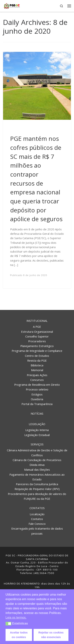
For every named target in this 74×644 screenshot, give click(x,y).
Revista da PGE (37, 360)
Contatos (37, 508)
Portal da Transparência (37, 404)
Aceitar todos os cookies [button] (19, 635)
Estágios (37, 394)
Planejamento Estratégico (37, 346)
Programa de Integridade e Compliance (37, 351)
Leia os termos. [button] (16, 618)
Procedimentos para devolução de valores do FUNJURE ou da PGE (37, 496)
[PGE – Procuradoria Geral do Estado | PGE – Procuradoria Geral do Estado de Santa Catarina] (12, 5)
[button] (9, 624)
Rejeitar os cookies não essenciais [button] (51, 635)
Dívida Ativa (37, 465)
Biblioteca (37, 365)
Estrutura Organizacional (37, 332)
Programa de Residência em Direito (37, 385)
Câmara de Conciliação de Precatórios (37, 460)
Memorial (37, 370)
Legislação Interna (37, 430)
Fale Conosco (37, 524)
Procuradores (37, 341)
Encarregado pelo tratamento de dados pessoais (37, 531)
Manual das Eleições (37, 470)
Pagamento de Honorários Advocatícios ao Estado (37, 477)
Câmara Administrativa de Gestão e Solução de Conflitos (37, 453)
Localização (37, 514)
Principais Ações (37, 375)
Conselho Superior (37, 336)
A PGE (37, 327)
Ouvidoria (37, 399)
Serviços (37, 444)
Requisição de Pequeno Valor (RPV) (37, 489)
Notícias (37, 413)
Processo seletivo (37, 389)
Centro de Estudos (37, 356)
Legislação (37, 424)
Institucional (37, 321)
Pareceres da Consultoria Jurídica (37, 484)
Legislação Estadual (37, 435)
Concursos (37, 380)
